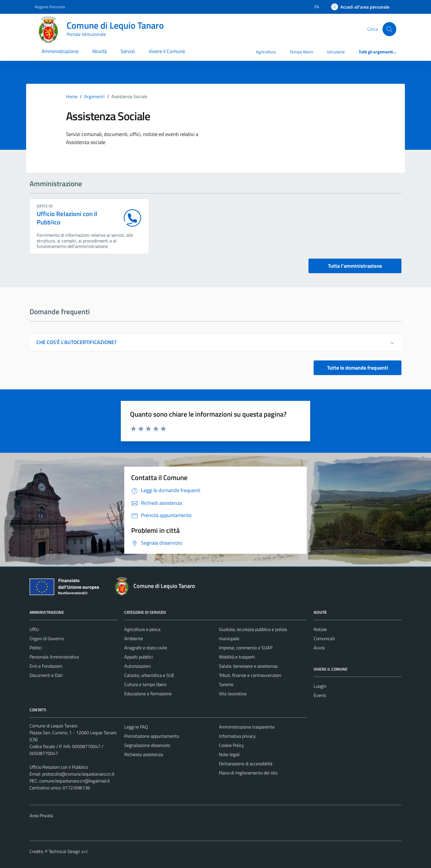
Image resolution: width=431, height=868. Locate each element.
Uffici (34, 629)
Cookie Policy (231, 745)
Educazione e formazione (148, 694)
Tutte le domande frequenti (358, 368)
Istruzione (336, 52)
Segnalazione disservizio (147, 745)
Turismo (226, 684)
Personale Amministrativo (54, 657)
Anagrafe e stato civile (146, 648)
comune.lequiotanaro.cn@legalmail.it (75, 781)
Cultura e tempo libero (145, 684)
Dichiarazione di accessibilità (246, 764)
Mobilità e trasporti (237, 657)
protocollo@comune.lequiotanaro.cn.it (78, 774)
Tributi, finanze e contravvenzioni (250, 675)
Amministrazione (60, 51)
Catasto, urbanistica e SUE (149, 675)
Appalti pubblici (139, 657)
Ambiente (134, 638)
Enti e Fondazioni (46, 666)
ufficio (45, 206)
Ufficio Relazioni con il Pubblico (67, 218)
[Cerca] (389, 29)
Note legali (229, 754)
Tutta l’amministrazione (355, 266)
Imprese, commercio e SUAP (246, 648)
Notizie (320, 629)
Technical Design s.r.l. (69, 851)
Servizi (128, 51)
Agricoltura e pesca (142, 629)
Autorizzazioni (137, 666)
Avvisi (319, 648)
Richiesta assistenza (144, 754)
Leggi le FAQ (136, 727)
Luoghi (320, 686)
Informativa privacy (237, 736)
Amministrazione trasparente (247, 727)
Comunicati (324, 638)
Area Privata (41, 815)
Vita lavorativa (233, 694)
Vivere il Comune (167, 51)
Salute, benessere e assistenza (248, 666)
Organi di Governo (47, 638)
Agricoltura (266, 52)
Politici (36, 648)
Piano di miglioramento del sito (248, 773)
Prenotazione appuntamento (152, 736)
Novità (100, 51)
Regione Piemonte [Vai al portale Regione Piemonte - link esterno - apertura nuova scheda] (50, 7)
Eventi (320, 695)
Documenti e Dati (46, 675)
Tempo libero (301, 52)
